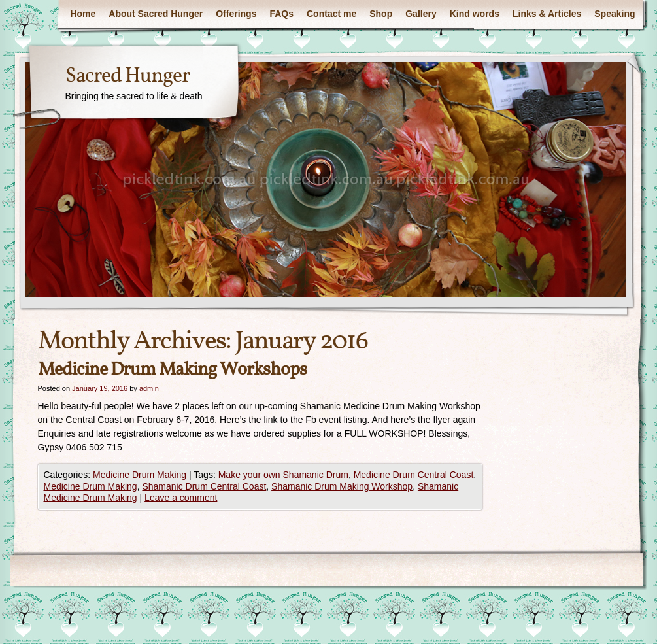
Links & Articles (547, 14)
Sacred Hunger (127, 76)
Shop (381, 14)
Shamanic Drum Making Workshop (342, 486)
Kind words (475, 14)
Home (83, 14)
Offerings (236, 14)
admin (149, 388)
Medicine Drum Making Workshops (172, 370)
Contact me (331, 14)
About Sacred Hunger (156, 14)
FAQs (281, 14)
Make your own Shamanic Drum (283, 475)
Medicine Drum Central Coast (414, 475)
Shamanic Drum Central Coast (204, 486)
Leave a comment (181, 498)
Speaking (615, 14)
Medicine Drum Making (140, 475)
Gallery (421, 14)
